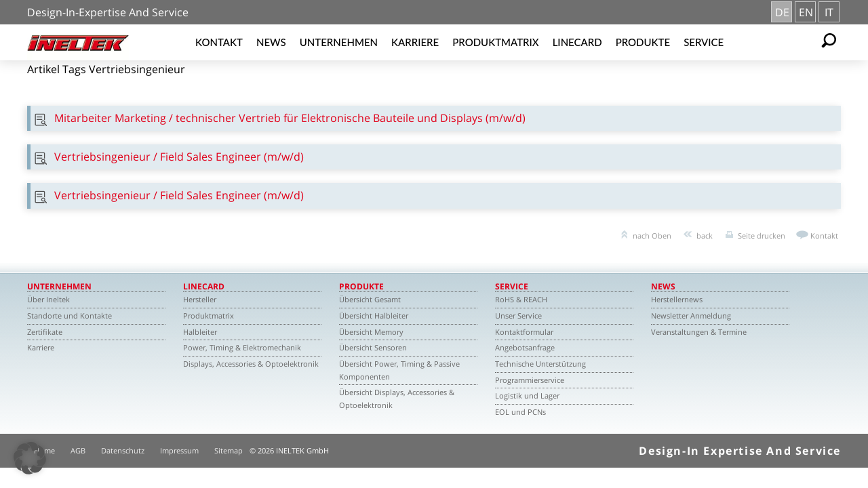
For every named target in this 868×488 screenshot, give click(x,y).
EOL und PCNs (520, 412)
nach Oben (652, 236)
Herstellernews (677, 299)
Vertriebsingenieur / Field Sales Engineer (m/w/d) (179, 157)
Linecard (577, 42)
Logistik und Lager (527, 395)
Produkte (643, 42)
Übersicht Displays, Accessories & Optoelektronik (397, 399)
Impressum (179, 450)
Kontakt (219, 42)
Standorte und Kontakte (70, 316)
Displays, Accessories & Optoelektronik (251, 364)
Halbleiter (200, 332)
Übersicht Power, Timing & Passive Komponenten (399, 370)
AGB (78, 450)
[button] (30, 458)
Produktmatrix (495, 42)
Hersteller (200, 299)
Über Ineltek (48, 299)
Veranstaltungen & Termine (699, 332)
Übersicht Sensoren (373, 347)
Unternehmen (339, 42)
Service (704, 42)
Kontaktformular (524, 332)
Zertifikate (45, 332)
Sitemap (229, 450)
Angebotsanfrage (525, 347)
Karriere (415, 42)
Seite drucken (762, 236)
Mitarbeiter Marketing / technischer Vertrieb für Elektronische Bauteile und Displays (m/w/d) (290, 118)
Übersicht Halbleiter (374, 316)
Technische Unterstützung (540, 364)
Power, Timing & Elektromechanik (242, 347)
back (705, 236)
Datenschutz (123, 450)
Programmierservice (530, 380)
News (271, 42)
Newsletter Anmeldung (691, 316)
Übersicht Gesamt (370, 299)
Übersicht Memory (371, 332)
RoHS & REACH (521, 299)
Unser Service (518, 316)
